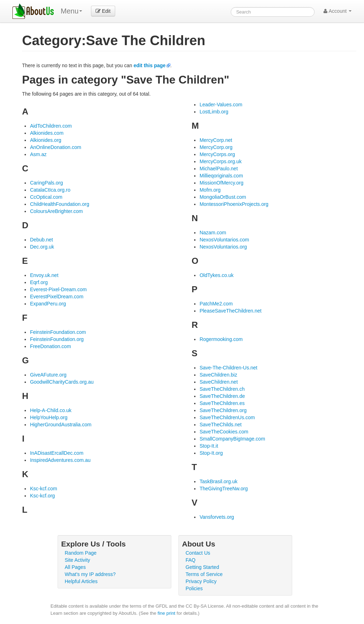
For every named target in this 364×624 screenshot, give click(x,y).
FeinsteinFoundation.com (58, 332)
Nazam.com (213, 233)
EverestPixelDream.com (57, 297)
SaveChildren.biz (218, 375)
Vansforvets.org (217, 517)
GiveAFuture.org (48, 375)
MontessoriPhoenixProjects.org (234, 204)
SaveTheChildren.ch (222, 389)
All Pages (75, 567)
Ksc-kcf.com (43, 489)
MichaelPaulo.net (218, 169)
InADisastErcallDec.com (57, 453)
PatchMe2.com (216, 304)
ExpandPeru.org (48, 304)
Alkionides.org (45, 140)
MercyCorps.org (217, 154)
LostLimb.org (214, 112)
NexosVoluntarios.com (224, 240)
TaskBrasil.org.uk (218, 481)
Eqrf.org (39, 282)
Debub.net (41, 240)
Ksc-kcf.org (42, 496)
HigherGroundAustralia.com (61, 425)
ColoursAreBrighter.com (56, 211)
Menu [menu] (71, 11)
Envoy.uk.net (44, 275)
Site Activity (77, 560)
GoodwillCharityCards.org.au (62, 382)
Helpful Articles (81, 581)
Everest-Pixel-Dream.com (58, 289)
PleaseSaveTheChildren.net (230, 311)
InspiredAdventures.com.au (60, 460)
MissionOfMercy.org (221, 183)
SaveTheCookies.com (224, 432)
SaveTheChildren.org (223, 410)
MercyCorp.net (216, 140)
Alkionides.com (47, 133)
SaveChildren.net (218, 382)
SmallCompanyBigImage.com (232, 439)
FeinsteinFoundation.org (57, 339)
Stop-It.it (209, 446)
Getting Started (202, 567)
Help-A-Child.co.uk (51, 410)
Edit (103, 11)
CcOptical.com (46, 197)
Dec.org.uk (42, 247)
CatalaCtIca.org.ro (50, 190)
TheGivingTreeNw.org (224, 489)
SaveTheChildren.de (222, 396)
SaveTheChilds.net (220, 425)
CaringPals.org (46, 183)
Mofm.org (210, 190)
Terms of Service (204, 574)
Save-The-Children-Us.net (228, 368)
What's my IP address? (90, 574)
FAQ (191, 560)
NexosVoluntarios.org (223, 247)
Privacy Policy (201, 581)
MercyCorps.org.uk (220, 161)
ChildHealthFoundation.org (60, 204)
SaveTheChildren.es (222, 403)
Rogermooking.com (221, 339)
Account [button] (338, 11)
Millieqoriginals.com (221, 176)
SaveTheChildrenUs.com (227, 417)
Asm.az (38, 154)
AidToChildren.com (51, 126)
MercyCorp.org (216, 147)
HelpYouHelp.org (49, 417)
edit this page (150, 65)
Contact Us (198, 553)
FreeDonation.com (50, 346)
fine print (166, 613)
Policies (194, 588)
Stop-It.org (211, 453)
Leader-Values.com (221, 105)
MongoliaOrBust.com (223, 197)
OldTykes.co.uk (216, 275)
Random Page (81, 553)
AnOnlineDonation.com (55, 147)
